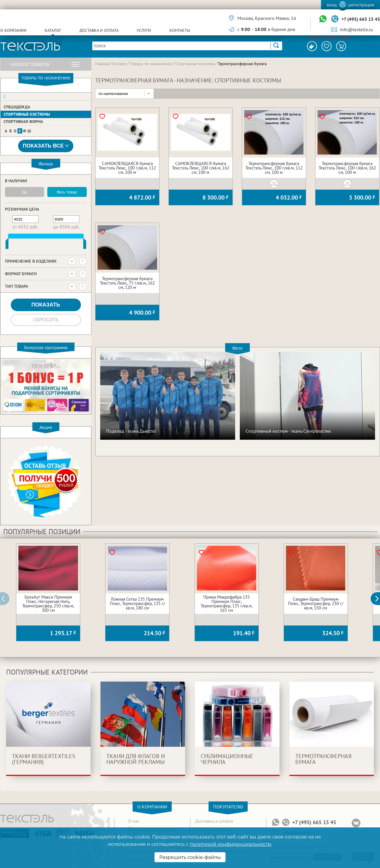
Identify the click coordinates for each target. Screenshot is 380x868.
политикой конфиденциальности (230, 844)
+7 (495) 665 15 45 (361, 19)
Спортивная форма (23, 122)
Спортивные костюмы (27, 114)
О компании (13, 30)
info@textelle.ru (356, 30)
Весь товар (67, 192)
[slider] (7, 245)
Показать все (46, 146)
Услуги (144, 30)
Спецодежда (17, 107)
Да (25, 192)
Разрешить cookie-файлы (190, 857)
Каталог (53, 30)
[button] (379, 599)
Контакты (180, 30)
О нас (134, 821)
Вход (332, 5)
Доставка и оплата (99, 30)
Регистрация (361, 5)
